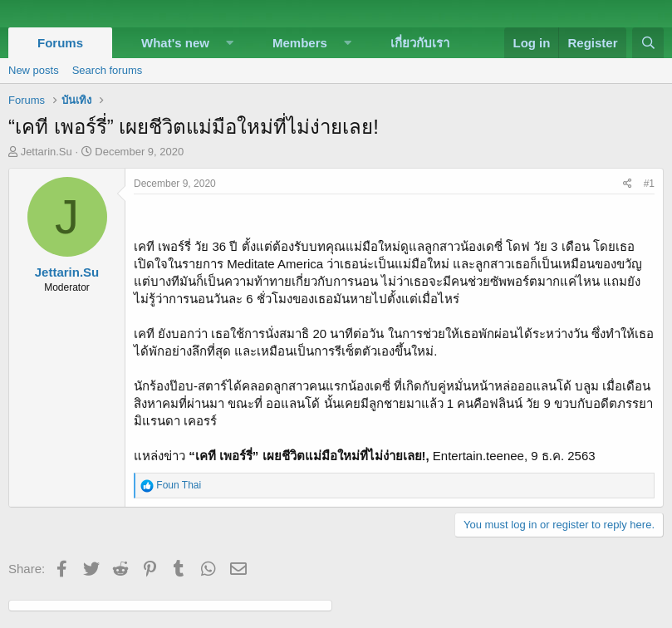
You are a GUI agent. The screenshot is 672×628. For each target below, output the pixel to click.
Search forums (108, 70)
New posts (34, 70)
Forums (60, 43)
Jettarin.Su (47, 152)
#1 (649, 184)
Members (300, 43)
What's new (175, 43)
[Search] (648, 43)
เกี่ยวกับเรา (420, 43)
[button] (230, 43)
